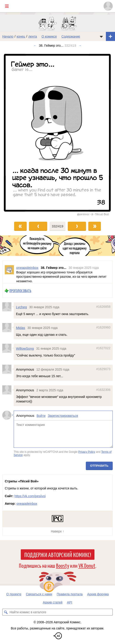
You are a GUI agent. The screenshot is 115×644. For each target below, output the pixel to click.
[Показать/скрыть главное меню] (7, 6)
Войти (41, 415)
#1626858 (103, 307)
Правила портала (70, 594)
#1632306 (103, 389)
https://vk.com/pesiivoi (30, 496)
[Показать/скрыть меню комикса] (101, 36)
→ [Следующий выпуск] (80, 46)
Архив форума (98, 594)
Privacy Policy (87, 452)
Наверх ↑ (57, 531)
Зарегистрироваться (63, 415)
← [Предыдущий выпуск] (35, 46)
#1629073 (103, 369)
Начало (8, 36)
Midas (21, 328)
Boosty (63, 565)
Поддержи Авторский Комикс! (58, 555)
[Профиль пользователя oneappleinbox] (9, 272)
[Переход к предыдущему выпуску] (14, 134)
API (70, 602)
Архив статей (53, 602)
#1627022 (103, 348)
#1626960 (103, 327)
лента (33, 36)
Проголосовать (20, 291)
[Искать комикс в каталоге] (6, 612)
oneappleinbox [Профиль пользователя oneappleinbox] (27, 268)
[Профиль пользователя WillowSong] (8, 348)
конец (21, 36)
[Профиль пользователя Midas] (8, 328)
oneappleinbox (27, 504)
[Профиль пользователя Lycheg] (8, 307)
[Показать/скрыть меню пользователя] (108, 6)
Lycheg (21, 307)
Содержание (71, 36)
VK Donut (87, 565)
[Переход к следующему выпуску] (57, 134)
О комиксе (49, 36)
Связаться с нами (39, 594)
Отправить (99, 466)
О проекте (14, 594)
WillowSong (25, 348)
